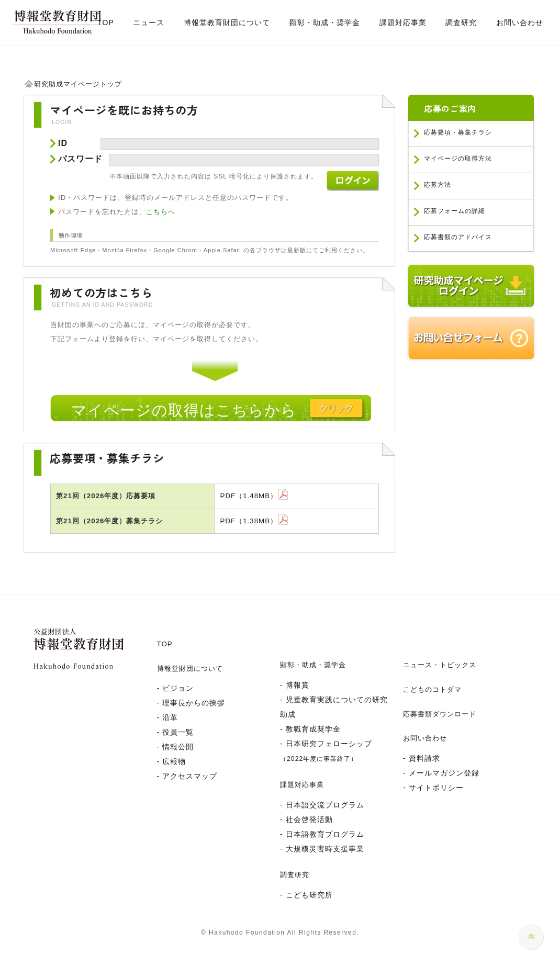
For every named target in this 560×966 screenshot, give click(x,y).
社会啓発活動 (309, 819)
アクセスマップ (190, 776)
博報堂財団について (190, 669)
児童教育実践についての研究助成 (334, 707)
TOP (165, 644)
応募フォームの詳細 (455, 211)
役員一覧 (178, 732)
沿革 (170, 717)
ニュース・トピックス (440, 665)
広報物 (174, 761)
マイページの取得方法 (458, 159)
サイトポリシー (436, 788)
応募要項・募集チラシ (458, 132)
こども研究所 (309, 895)
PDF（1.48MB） (249, 496)
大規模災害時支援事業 (325, 849)
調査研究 (295, 875)
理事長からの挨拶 (194, 703)
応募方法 (438, 185)
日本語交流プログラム (325, 805)
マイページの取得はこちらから (184, 410)
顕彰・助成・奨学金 (313, 665)
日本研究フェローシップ (326, 751)
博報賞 (298, 685)
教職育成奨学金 (313, 729)
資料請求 (424, 758)
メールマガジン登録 (444, 773)
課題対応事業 (302, 785)
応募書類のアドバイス (458, 237)
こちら (157, 212)
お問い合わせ (425, 738)
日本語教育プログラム (325, 834)
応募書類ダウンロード (440, 714)
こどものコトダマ (432, 689)
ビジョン (178, 688)
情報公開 (178, 747)
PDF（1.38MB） (249, 521)
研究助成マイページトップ (73, 84)
